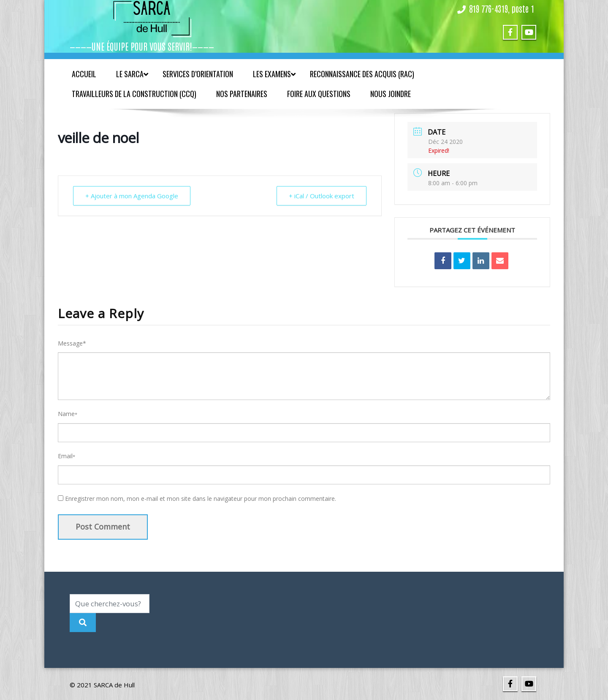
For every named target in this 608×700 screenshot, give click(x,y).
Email (66, 456)
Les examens (274, 74)
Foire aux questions (319, 94)
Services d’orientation (198, 74)
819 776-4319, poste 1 (502, 8)
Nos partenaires (242, 94)
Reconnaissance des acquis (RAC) (362, 74)
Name (68, 414)
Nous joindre (391, 94)
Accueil (84, 74)
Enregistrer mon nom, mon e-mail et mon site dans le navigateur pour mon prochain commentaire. (201, 499)
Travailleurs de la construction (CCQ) (134, 94)
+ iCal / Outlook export (322, 196)
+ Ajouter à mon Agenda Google (132, 196)
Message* (72, 343)
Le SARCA (132, 74)
